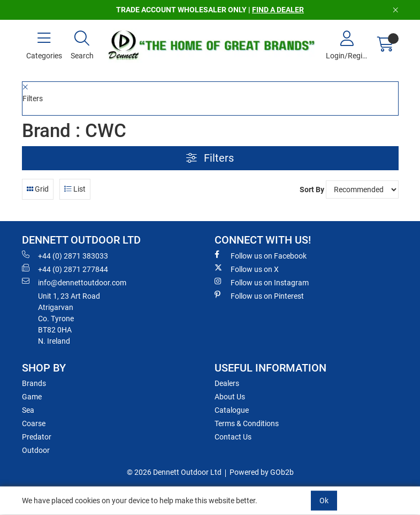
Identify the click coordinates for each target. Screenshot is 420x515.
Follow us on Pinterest (259, 296)
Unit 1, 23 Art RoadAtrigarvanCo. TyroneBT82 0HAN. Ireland (69, 319)
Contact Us (233, 437)
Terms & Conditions (247, 423)
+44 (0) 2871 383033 (65, 255)
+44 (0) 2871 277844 (65, 269)
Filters (210, 158)
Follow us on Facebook (261, 255)
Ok (324, 501)
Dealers (227, 383)
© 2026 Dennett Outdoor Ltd (174, 472)
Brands (34, 383)
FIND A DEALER (278, 10)
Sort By (312, 190)
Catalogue (232, 410)
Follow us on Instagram (262, 282)
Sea (28, 410)
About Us (230, 397)
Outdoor (36, 450)
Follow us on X (247, 269)
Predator (37, 437)
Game (32, 397)
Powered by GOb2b (262, 472)
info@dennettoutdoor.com (74, 282)
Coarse (34, 423)
